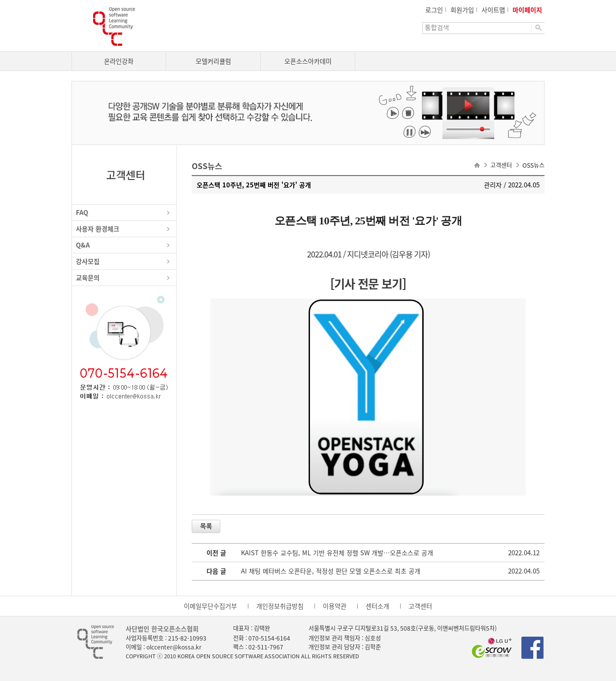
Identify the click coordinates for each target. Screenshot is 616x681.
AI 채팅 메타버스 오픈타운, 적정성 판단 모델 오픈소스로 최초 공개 (331, 571)
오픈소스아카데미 (308, 61)
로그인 (434, 10)
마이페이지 (527, 10)
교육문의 (88, 277)
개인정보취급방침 (280, 606)
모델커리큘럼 (213, 61)
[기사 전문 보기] (368, 284)
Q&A (83, 245)
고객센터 (420, 606)
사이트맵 (493, 10)
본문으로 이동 (0, 0)
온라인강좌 (119, 61)
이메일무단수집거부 (210, 606)
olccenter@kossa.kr (174, 647)
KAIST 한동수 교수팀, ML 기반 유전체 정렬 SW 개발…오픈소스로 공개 (337, 553)
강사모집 (88, 261)
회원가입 (462, 10)
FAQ (82, 212)
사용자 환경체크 (98, 229)
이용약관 (335, 606)
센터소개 (377, 606)
